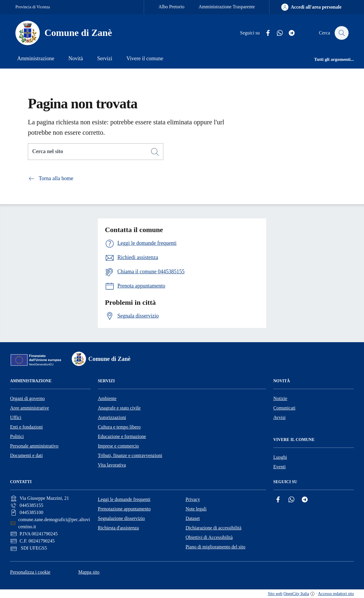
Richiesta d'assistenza (118, 528)
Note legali (196, 509)
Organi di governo (27, 398)
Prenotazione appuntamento (124, 509)
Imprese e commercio (118, 446)
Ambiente (107, 398)
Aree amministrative (29, 408)
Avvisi (279, 417)
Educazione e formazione (122, 436)
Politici (17, 436)
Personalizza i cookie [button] (30, 572)
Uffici (16, 417)
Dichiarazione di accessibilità (213, 528)
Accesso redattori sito (336, 594)
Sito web (275, 594)
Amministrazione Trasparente (227, 7)
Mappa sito (89, 572)
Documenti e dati (26, 455)
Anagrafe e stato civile (119, 408)
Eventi (280, 467)
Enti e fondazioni (26, 427)
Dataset (193, 518)
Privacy (193, 499)
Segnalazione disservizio (121, 518)
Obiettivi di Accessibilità (209, 537)
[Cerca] (155, 152)
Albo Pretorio (171, 7)
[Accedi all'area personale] (311, 7)
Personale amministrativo (34, 446)
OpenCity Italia (296, 594)
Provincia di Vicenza (33, 7)
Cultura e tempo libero (119, 427)
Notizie (280, 398)
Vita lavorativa (112, 465)
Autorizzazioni (112, 417)
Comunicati (284, 408)
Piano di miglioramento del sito (215, 547)
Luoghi (280, 457)
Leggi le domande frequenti (124, 499)
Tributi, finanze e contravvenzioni (130, 455)
